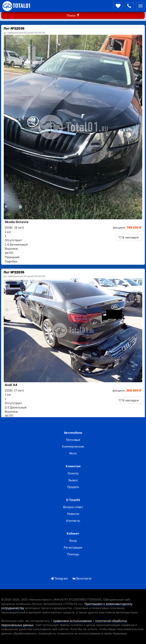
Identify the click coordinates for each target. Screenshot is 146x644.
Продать (73, 487)
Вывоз (73, 480)
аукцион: (127, 227)
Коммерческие (73, 446)
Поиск (73, 15)
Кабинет (73, 533)
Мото (73, 453)
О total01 (73, 500)
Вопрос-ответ (73, 507)
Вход (73, 540)
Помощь (73, 554)
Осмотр (73, 473)
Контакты (73, 521)
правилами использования (72, 621)
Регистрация (73, 547)
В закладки (129, 237)
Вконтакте (82, 578)
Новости (73, 514)
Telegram (59, 578)
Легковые (73, 440)
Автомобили (73, 433)
